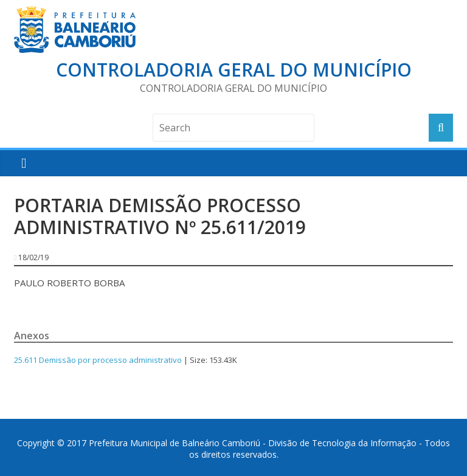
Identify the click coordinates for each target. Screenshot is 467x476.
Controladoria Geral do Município (234, 70)
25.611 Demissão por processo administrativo (98, 360)
